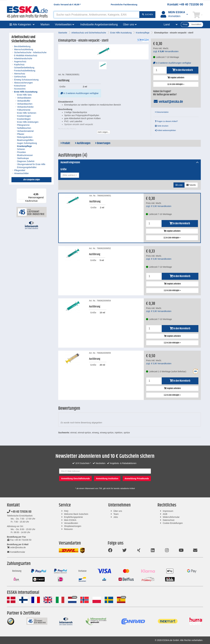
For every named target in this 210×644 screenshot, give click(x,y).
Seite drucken (162, 126)
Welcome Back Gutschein (76, 514)
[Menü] (45, 190)
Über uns (118, 511)
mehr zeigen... (103, 132)
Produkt (65, 143)
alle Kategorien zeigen (32, 180)
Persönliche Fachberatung (124, 5)
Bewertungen (103, 143)
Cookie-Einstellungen (173, 523)
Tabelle (191, 185)
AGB (165, 514)
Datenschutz (169, 520)
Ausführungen (83, 143)
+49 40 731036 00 (19, 512)
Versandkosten (71, 523)
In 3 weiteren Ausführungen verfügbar (80, 93)
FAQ (66, 511)
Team (116, 514)
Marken (45, 24)
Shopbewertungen (73, 526)
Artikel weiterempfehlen (165, 130)
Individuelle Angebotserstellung (99, 24)
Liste (179, 185)
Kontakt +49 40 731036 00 (185, 4)
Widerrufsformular (171, 517)
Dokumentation (162, 112)
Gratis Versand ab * (67, 5)
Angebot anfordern (176, 78)
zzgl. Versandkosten (166, 51)
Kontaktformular (16, 552)
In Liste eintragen (176, 84)
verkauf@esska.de (168, 102)
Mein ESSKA (70, 520)
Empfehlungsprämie (74, 517)
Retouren (68, 529)
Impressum (168, 511)
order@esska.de (16, 547)
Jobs (116, 517)
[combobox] (70, 175)
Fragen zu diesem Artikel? (166, 121)
